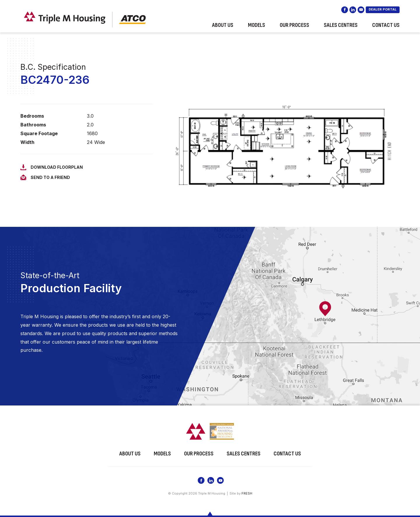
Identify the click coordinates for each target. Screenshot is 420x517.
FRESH (247, 492)
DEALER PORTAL (383, 12)
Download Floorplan (57, 167)
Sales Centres (341, 27)
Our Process (294, 27)
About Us (223, 27)
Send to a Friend (50, 177)
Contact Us (386, 27)
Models (257, 27)
